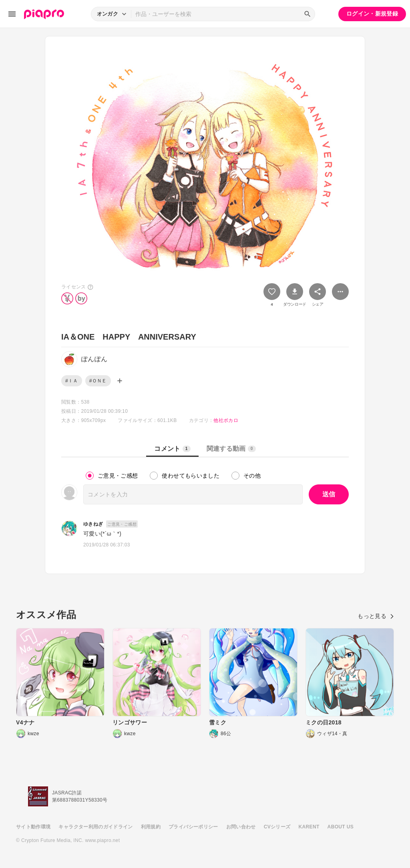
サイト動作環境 (33, 827)
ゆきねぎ (93, 524)
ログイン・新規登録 (372, 14)
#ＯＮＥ (98, 381)
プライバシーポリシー (193, 827)
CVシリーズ (277, 827)
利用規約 (151, 827)
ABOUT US (341, 827)
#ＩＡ (72, 381)
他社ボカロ (226, 420)
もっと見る (376, 616)
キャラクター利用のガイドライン (95, 827)
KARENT (309, 827)
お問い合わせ (241, 827)
